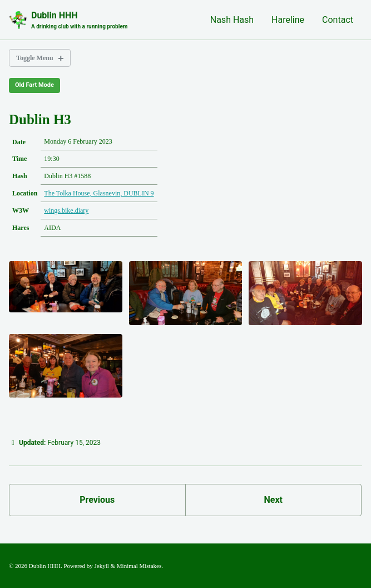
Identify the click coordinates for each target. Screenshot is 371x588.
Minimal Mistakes (139, 566)
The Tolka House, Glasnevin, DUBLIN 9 (99, 193)
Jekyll (102, 566)
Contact (338, 20)
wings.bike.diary (66, 210)
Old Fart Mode (34, 85)
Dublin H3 (40, 119)
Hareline (288, 20)
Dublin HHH (79, 20)
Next (273, 500)
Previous (97, 500)
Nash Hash (232, 20)
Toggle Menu (35, 58)
